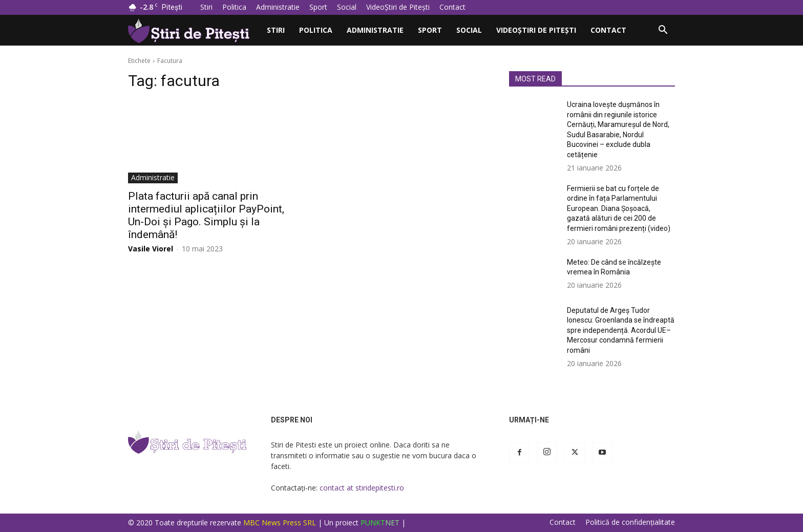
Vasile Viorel (151, 249)
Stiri (206, 7)
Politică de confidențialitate (630, 522)
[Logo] (194, 30)
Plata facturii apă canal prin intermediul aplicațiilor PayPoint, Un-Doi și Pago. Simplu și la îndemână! (206, 215)
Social (347, 7)
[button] (663, 31)
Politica (234, 7)
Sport (318, 7)
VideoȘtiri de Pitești (398, 7)
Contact (452, 7)
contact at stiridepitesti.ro (362, 488)
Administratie (278, 7)
